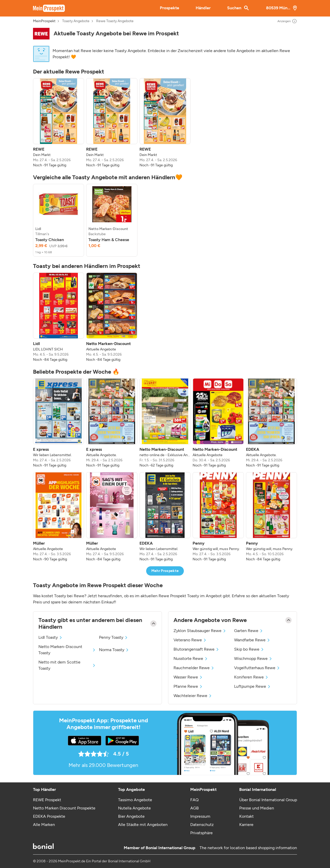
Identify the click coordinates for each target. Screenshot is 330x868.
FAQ (194, 800)
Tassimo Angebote (135, 800)
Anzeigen (287, 21)
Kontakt (246, 816)
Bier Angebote (131, 816)
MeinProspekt (44, 21)
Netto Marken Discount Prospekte (64, 808)
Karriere (246, 825)
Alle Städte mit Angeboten (143, 825)
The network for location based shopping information (248, 848)
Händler (203, 8)
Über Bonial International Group (268, 800)
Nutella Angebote (134, 808)
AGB (195, 808)
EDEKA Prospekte (49, 816)
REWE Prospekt (47, 800)
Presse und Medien (257, 808)
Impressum (200, 816)
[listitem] (59, 123)
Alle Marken (44, 825)
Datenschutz (202, 825)
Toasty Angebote (76, 21)
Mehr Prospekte (165, 571)
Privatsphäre (201, 833)
